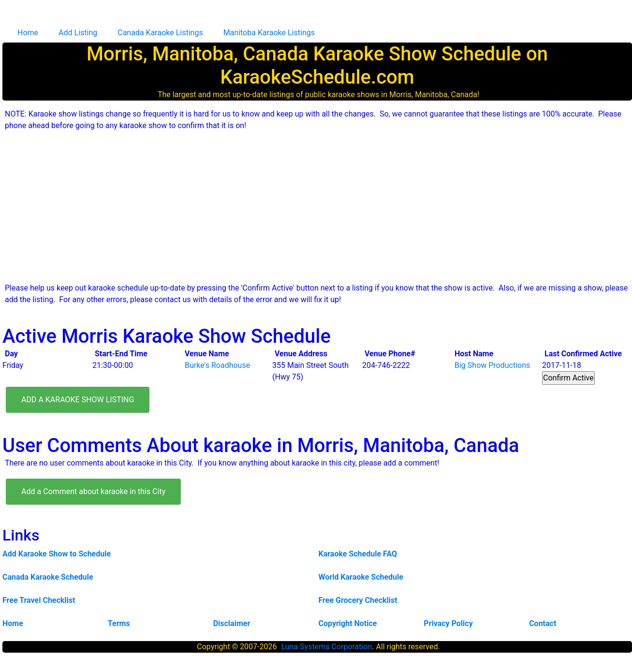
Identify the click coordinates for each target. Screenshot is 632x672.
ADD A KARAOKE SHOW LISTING (78, 400)
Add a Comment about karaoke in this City (93, 491)
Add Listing (78, 33)
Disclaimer (232, 623)
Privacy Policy (448, 623)
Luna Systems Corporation (326, 647)
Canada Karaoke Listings (160, 33)
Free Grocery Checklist (358, 600)
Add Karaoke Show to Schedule (57, 554)
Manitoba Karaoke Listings (269, 33)
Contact (543, 623)
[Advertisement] (320, 207)
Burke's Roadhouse (217, 365)
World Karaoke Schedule (361, 577)
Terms (119, 623)
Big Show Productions (492, 365)
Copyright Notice (347, 623)
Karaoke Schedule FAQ (358, 554)
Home (28, 33)
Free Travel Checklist (39, 600)
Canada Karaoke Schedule (48, 577)
